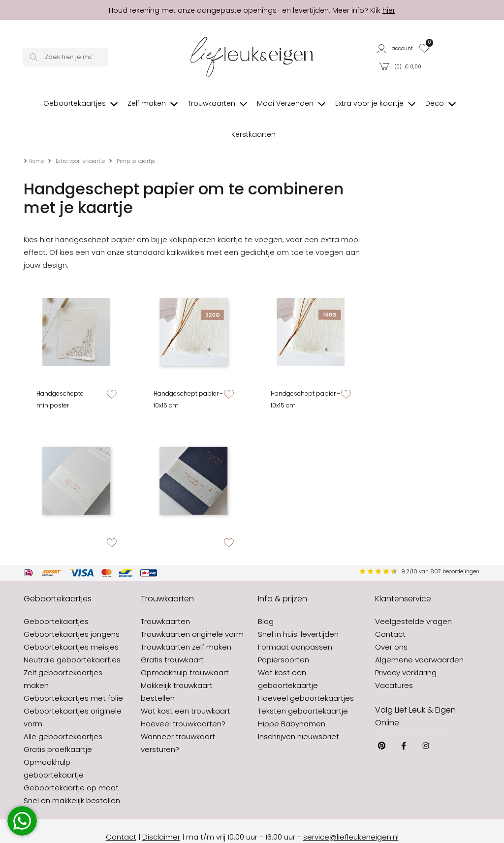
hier (389, 10)
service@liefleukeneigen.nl (351, 812)
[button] (395, 48)
